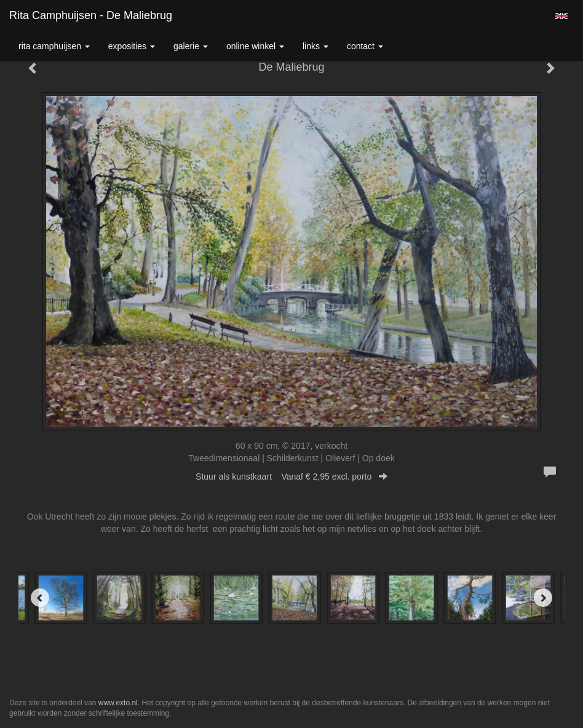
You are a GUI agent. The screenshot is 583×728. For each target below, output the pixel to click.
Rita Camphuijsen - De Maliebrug (91, 15)
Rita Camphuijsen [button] (54, 46)
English (561, 16)
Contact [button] (365, 46)
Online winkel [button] (255, 46)
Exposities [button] (132, 46)
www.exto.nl (118, 703)
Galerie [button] (191, 46)
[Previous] (40, 598)
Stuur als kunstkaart (291, 477)
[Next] (543, 598)
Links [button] (315, 46)
